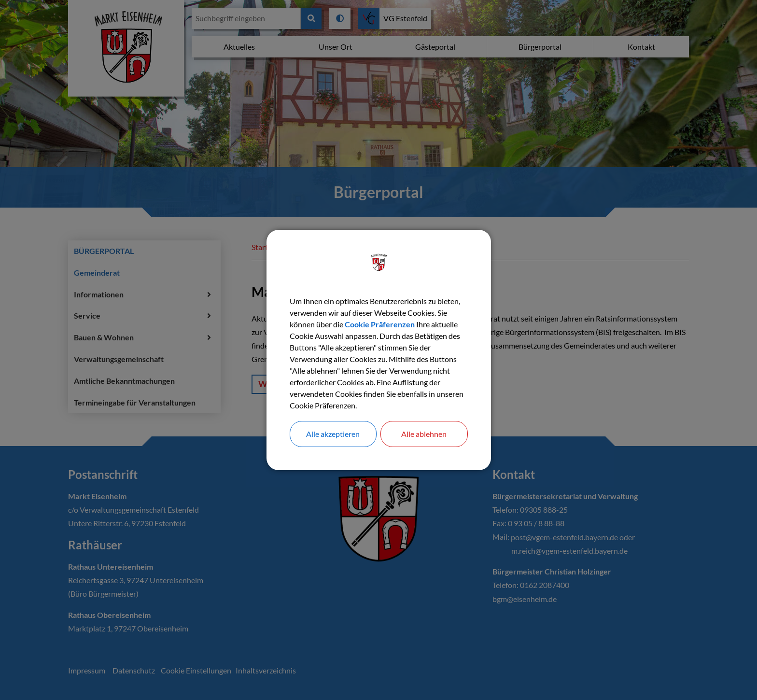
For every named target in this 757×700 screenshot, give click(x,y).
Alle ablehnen (424, 434)
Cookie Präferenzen (380, 324)
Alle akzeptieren (333, 434)
